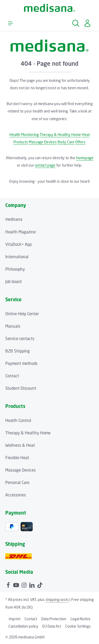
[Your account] (87, 23)
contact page (45, 165)
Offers (80, 142)
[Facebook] (9, 584)
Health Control (18, 420)
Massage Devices (43, 142)
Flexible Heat (17, 458)
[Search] (76, 23)
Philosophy (15, 269)
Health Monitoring (24, 135)
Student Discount (21, 388)
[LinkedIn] (32, 584)
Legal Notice (81, 619)
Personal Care (17, 482)
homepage (85, 158)
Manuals (13, 326)
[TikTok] (40, 584)
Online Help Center (22, 314)
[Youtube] (17, 584)
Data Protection (54, 619)
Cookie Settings (78, 626)
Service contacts (20, 339)
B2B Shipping (18, 351)
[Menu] (11, 23)
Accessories (16, 495)
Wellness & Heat (20, 445)
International (17, 257)
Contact (12, 376)
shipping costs (57, 600)
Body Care (66, 142)
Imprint (15, 619)
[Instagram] (25, 584)
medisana (14, 219)
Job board (13, 281)
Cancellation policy (23, 626)
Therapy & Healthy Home (60, 135)
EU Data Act (52, 626)
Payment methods (21, 363)
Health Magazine (20, 232)
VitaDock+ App (18, 244)
